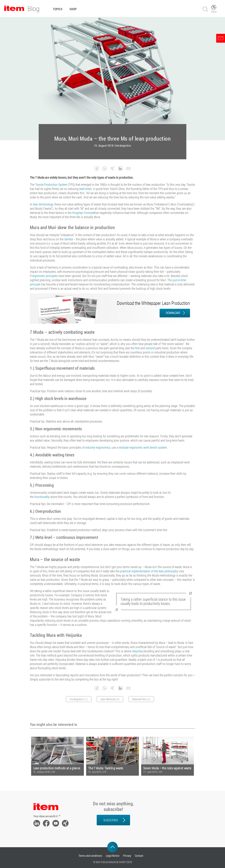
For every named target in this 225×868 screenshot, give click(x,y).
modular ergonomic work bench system (143, 447)
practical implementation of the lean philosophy (149, 571)
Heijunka (137, 651)
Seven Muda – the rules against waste (167, 768)
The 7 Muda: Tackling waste (106, 768)
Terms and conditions (90, 856)
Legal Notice (113, 856)
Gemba (69, 239)
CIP (53, 772)
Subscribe (111, 820)
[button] (97, 169)
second (150, 348)
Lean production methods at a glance (57, 768)
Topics (58, 9)
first (137, 348)
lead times (86, 189)
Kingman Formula (83, 213)
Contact (139, 856)
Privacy (127, 856)
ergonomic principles (45, 276)
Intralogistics (123, 146)
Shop (73, 9)
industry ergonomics (98, 447)
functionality (42, 497)
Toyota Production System (51, 184)
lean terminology (43, 204)
